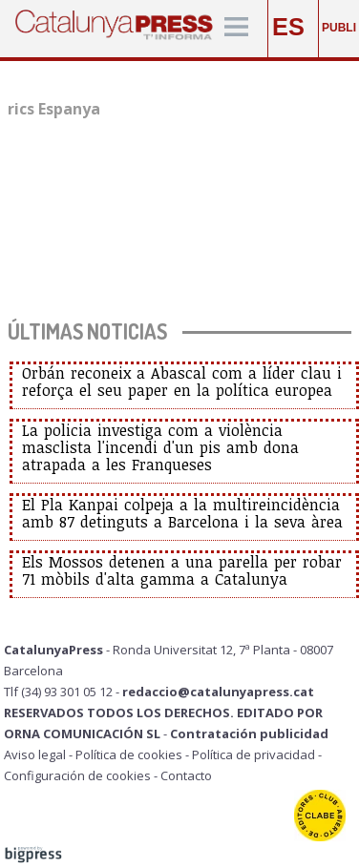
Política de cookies (129, 754)
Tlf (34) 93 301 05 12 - (63, 692)
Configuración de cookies (77, 775)
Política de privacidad (253, 754)
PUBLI (339, 28)
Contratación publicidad (249, 734)
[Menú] (236, 28)
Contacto (186, 775)
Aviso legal (35, 754)
